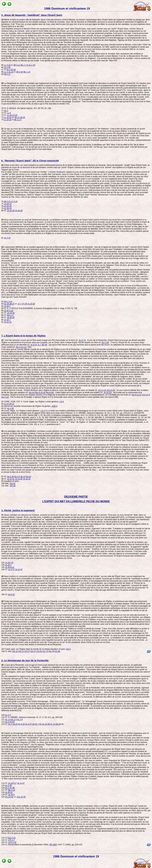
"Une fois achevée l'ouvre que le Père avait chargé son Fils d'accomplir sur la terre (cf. (40, 340)
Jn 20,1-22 (9, 311)
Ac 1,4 (8, 720)
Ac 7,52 (38, 724)
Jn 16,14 (8, 206)
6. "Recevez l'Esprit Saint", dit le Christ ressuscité (30, 161)
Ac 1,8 (20, 720)
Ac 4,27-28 (30, 724)
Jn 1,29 (7, 67)
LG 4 (62, 402)
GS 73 (45, 651)
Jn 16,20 (11, 317)
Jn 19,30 (11, 313)
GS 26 (13, 486)
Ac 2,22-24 (10, 722)
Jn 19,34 (31, 304)
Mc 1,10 (27, 72)
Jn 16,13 (8, 204)
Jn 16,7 (7, 306)
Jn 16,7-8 (9, 563)
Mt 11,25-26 (20, 117)
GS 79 (51, 651)
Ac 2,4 (8, 715)
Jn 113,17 (12, 783)
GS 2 (68, 649)
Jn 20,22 (9, 792)
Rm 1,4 (10, 315)
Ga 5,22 (5, 397)
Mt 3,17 (7, 74)
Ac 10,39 (46, 724)
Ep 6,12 (11, 595)
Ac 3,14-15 (13, 724)
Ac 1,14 (10, 408)
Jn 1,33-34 (11, 70)
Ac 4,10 (21, 724)
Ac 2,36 (8, 786)
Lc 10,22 (8, 120)
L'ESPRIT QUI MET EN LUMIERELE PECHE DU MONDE (76, 501)
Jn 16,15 (8, 208)
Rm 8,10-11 (21, 347)
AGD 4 (54, 406)
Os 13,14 (9, 797)
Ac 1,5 (14, 720)
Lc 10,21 (8, 117)
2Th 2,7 (11, 840)
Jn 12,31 (11, 479)
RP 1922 (53, 845)
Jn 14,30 (19, 479)
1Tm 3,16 (12, 842)
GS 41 (13, 483)
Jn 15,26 (19, 211)
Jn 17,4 (82, 340)
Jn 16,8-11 (10, 567)
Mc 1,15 (12, 790)
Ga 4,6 (32, 393)
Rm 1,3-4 (8, 302)
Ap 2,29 (10, 477)
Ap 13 (23, 477)
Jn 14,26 (11, 211)
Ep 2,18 (105, 342)
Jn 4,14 (34, 345)
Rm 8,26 (50, 393)
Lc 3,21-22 (9, 72)
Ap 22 (28, 477)
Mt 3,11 (17, 65)
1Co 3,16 (102, 390)
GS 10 (15, 651)
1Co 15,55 (21, 797)
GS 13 (21, 651)
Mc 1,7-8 (24, 65)
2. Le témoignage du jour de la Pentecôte (25, 660)
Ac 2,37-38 (10, 788)
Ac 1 (6, 111)
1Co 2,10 (12, 838)
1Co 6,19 (110, 390)
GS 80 (57, 651)
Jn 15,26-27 (9, 404)
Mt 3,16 (20, 72)
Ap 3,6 (17, 477)
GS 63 (39, 651)
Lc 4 (9, 113)
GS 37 (33, 651)
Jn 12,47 (19, 570)
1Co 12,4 (146, 395)
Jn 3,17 (11, 570)
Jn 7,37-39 (22, 304)
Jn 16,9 (11, 795)
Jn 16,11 (27, 479)
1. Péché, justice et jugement (18, 510)
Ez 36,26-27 (9, 304)
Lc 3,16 (7, 65)
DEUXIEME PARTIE (76, 497)
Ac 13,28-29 (55, 724)
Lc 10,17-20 (12, 115)
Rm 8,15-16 (40, 393)
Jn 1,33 (32, 65)
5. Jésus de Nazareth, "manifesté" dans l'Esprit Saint (32, 15)
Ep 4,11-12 (137, 395)
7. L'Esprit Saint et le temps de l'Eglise (23, 336)
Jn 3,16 (7, 238)
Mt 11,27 (18, 120)
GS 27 (27, 651)
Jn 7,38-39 (42, 345)
